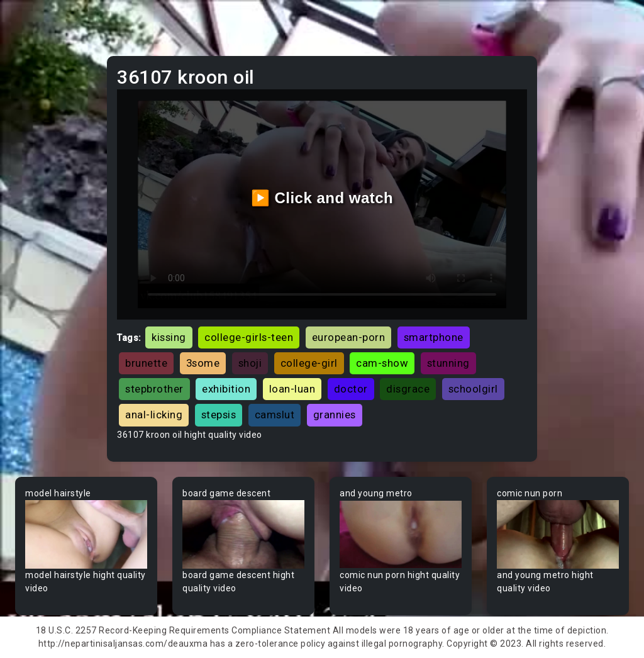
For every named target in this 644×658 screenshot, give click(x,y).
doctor (351, 389)
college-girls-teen (249, 337)
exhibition (226, 389)
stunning (448, 363)
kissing (169, 337)
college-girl (309, 363)
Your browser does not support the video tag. (86, 534)
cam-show (382, 363)
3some (203, 363)
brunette (146, 363)
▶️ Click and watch (322, 198)
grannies (335, 415)
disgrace (408, 389)
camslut (275, 415)
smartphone (434, 337)
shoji (250, 363)
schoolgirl (473, 389)
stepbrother (154, 389)
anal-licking (154, 415)
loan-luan (292, 389)
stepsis (219, 415)
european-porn (349, 337)
